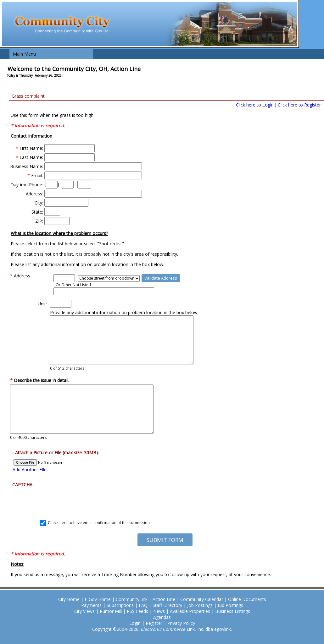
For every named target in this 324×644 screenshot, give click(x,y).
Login (135, 623)
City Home (69, 599)
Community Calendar (202, 599)
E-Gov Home (98, 599)
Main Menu (24, 54)
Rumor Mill (111, 611)
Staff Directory (167, 605)
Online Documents (247, 599)
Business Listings (233, 611)
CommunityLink (132, 599)
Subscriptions (120, 605)
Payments (91, 605)
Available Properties (190, 611)
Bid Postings (230, 605)
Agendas (162, 617)
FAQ (143, 605)
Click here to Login (255, 105)
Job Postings (200, 605)
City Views (84, 611)
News (159, 611)
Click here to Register (299, 105)
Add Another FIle (30, 469)
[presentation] (165, 501)
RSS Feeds (137, 611)
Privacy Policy (181, 623)
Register (154, 623)
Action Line (164, 599)
